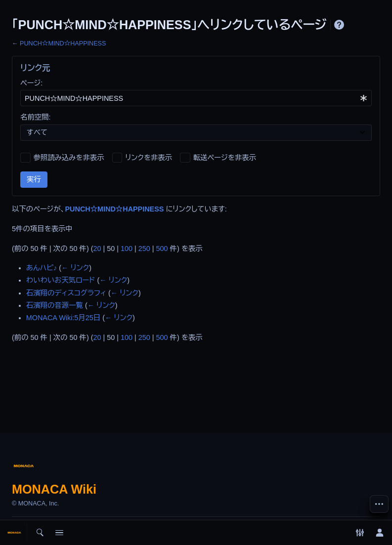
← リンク (75, 268)
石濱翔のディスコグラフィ (66, 293)
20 (97, 249)
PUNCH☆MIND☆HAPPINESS (63, 43)
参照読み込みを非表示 (69, 158)
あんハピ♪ (42, 268)
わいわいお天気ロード (61, 280)
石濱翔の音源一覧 (55, 305)
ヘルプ (339, 25)
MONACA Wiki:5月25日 (63, 318)
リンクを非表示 (149, 158)
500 (162, 249)
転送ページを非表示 (225, 158)
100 (127, 249)
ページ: (31, 83)
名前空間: (36, 117)
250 (144, 249)
